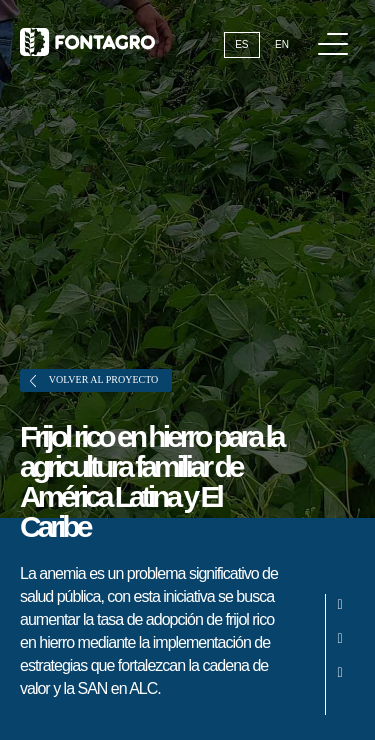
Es (241, 44)
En (282, 44)
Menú (336, 33)
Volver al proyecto (94, 380)
